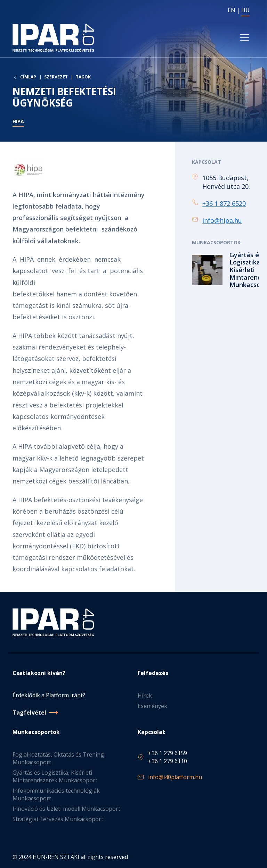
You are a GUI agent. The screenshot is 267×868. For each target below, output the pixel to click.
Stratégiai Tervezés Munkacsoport (58, 819)
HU (245, 10)
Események (152, 706)
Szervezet (56, 77)
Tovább (223, 270)
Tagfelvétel (29, 713)
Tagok (83, 77)
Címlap (28, 77)
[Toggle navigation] (245, 38)
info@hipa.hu (222, 220)
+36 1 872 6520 (224, 203)
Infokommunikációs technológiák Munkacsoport (56, 794)
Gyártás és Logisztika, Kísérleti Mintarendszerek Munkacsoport (55, 776)
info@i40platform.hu (175, 777)
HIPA (18, 121)
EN (232, 10)
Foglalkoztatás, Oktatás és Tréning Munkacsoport (58, 758)
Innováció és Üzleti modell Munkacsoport (66, 809)
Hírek (145, 696)
